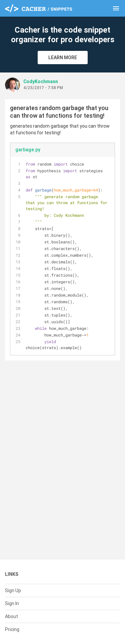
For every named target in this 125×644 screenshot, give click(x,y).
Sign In (12, 603)
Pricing (12, 629)
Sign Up (13, 590)
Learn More (63, 58)
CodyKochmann (41, 81)
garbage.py (28, 150)
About (11, 616)
